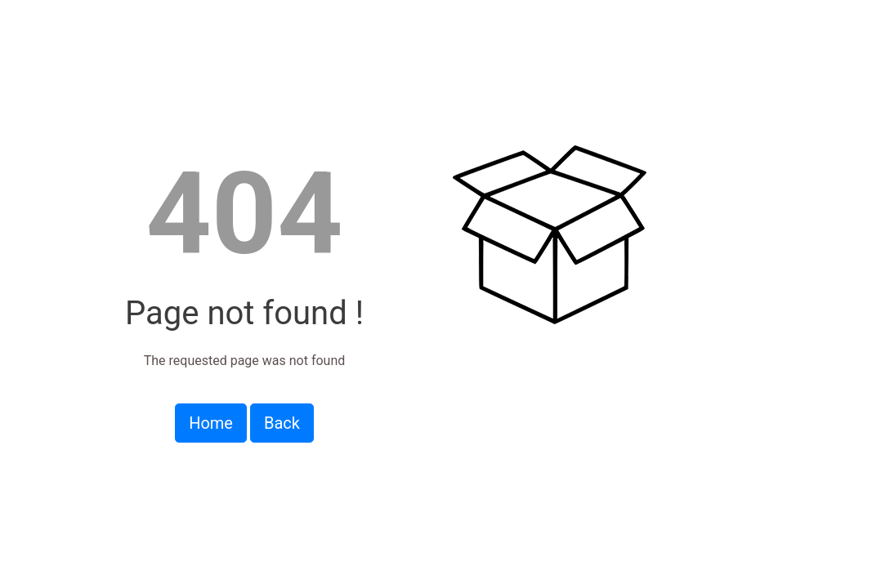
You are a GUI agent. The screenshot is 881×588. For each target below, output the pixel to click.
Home (211, 423)
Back (282, 423)
